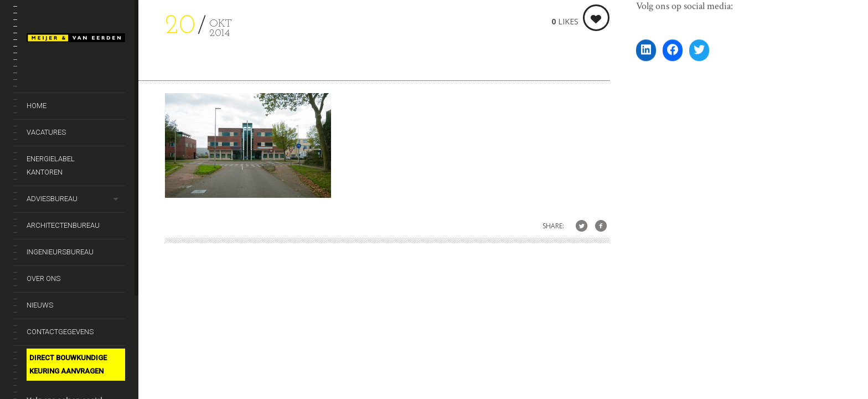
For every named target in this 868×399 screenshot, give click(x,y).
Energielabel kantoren (51, 165)
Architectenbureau (63, 225)
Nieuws (40, 305)
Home (37, 106)
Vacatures (46, 132)
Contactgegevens (60, 332)
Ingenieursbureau (60, 252)
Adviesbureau (52, 199)
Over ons (43, 278)
